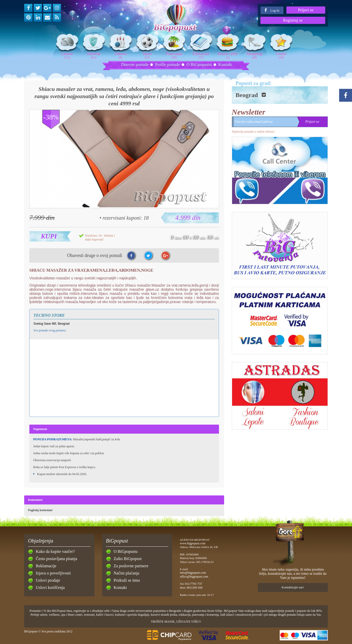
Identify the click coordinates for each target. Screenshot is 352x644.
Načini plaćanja (127, 573)
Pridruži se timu (127, 580)
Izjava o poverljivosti (53, 573)
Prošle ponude (167, 65)
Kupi (49, 236)
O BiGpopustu (199, 65)
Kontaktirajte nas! (293, 587)
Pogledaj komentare (40, 510)
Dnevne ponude (135, 65)
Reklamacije (46, 566)
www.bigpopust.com (193, 543)
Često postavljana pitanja (56, 559)
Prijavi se (306, 10)
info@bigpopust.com (193, 573)
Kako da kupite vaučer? (55, 551)
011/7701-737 (194, 584)
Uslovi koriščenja (50, 587)
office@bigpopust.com (194, 577)
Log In (272, 10)
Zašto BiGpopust (128, 559)
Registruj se (293, 20)
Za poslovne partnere (131, 566)
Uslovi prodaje (48, 580)
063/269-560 (195, 588)
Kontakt (225, 65)
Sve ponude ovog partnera (50, 330)
